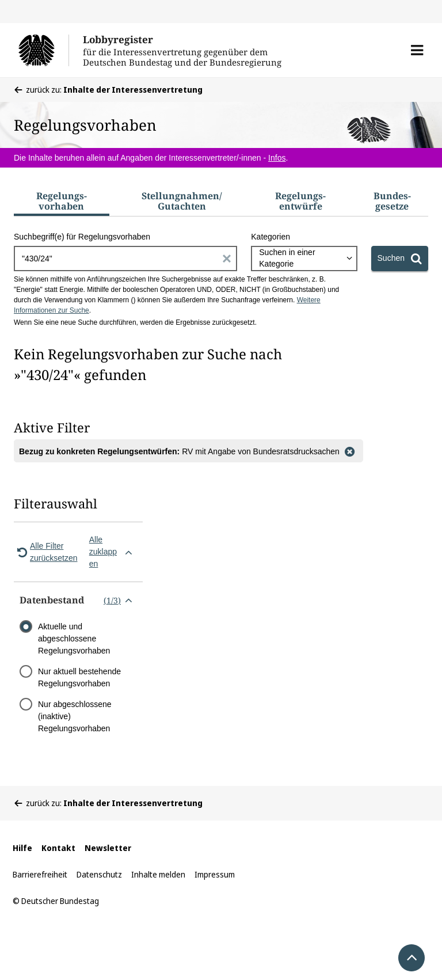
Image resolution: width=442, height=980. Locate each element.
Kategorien (270, 237)
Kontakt (58, 848)
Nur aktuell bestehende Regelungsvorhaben (79, 677)
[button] (417, 50)
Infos (277, 158)
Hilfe (22, 848)
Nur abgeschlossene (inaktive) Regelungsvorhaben (75, 716)
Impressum (215, 874)
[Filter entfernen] (350, 451)
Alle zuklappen (113, 552)
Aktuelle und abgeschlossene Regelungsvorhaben (74, 639)
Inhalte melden (158, 874)
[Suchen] (400, 259)
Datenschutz (99, 874)
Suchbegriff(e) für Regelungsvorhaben (82, 237)
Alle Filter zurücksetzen (45, 552)
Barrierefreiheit (40, 874)
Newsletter (108, 848)
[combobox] (304, 259)
